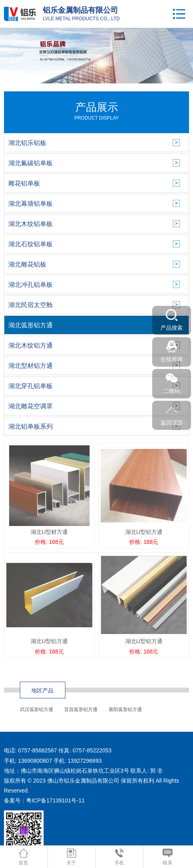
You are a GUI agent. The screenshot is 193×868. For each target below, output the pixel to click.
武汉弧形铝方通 (36, 709)
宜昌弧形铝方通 (81, 709)
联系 (167, 857)
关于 (71, 857)
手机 (119, 857)
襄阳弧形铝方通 (125, 709)
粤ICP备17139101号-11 (55, 800)
